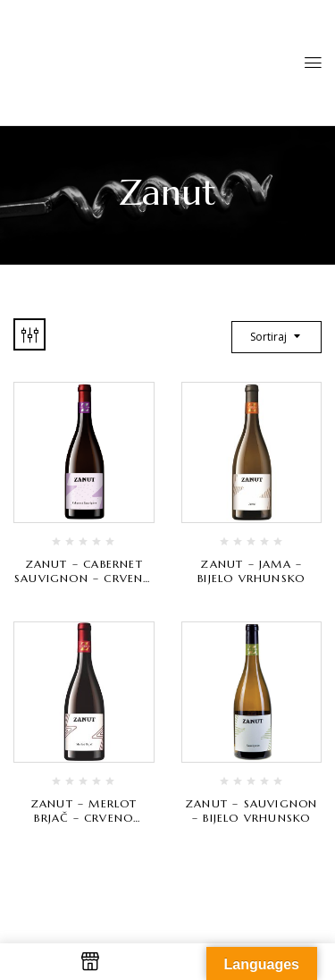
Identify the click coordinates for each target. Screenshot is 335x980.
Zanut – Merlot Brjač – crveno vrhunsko (84, 818)
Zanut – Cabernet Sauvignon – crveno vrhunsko (84, 578)
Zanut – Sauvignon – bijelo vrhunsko (251, 811)
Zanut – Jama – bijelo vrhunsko (251, 571)
